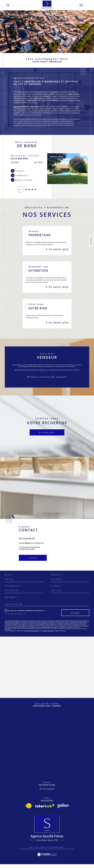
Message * (12, 601)
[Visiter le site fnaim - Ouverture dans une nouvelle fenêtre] (29, 809)
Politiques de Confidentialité (31, 635)
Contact (91, 241)
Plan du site (33, 853)
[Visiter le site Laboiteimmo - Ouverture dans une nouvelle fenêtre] (47, 861)
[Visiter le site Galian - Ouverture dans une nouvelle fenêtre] (63, 810)
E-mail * (57, 590)
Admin (51, 853)
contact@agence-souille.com (31, 552)
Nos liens (56, 853)
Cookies (72, 853)
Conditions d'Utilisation (48, 635)
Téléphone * (13, 590)
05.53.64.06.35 (27, 548)
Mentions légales (43, 853)
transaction (54, 92)
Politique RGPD (64, 853)
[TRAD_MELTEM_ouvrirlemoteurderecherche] (8, 5)
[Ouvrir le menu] (81, 5)
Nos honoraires (25, 853)
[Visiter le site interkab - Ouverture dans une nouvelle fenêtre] (45, 809)
